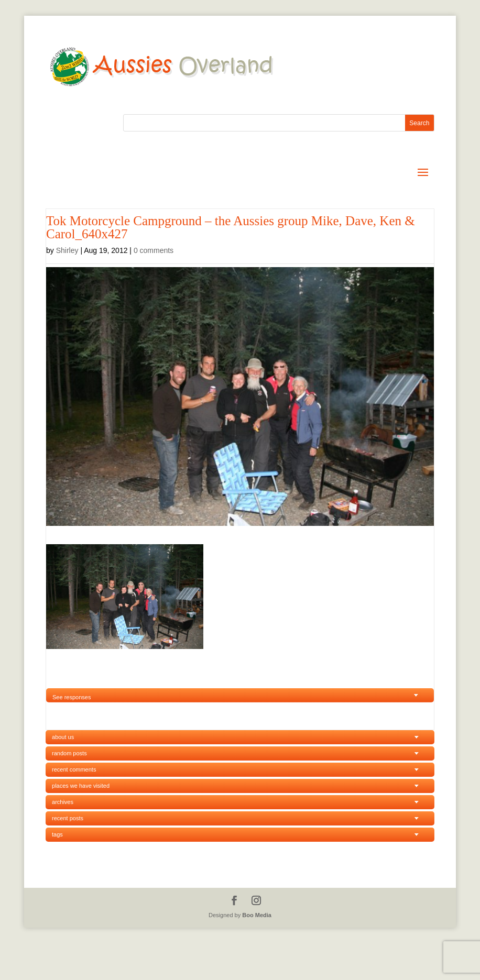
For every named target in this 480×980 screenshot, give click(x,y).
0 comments (154, 250)
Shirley (67, 250)
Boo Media (257, 915)
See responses (72, 697)
